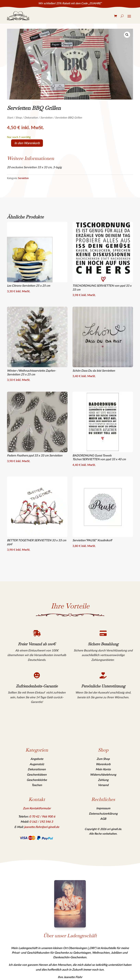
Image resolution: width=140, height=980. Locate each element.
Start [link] (10, 117)
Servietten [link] (46, 117)
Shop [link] (19, 117)
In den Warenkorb (27, 143)
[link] (18, 16)
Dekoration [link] (31, 117)
